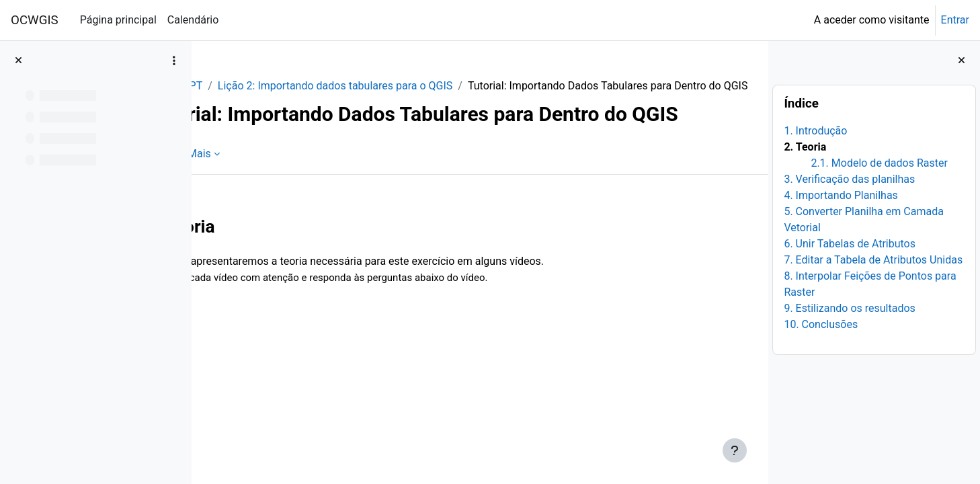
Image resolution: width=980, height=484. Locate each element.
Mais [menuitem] (285, 217)
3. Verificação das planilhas (849, 179)
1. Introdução (815, 131)
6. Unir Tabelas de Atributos (850, 244)
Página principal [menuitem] (118, 20)
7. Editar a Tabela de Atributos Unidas (873, 260)
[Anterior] (207, 285)
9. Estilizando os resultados (849, 308)
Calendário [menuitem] (193, 20)
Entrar (955, 20)
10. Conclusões (821, 324)
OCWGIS (35, 20)
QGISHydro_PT (253, 86)
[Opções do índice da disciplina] (174, 61)
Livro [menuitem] (240, 217)
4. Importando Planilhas (841, 195)
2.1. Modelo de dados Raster (879, 163)
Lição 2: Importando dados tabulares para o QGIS (421, 86)
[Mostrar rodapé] (735, 450)
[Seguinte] (753, 285)
